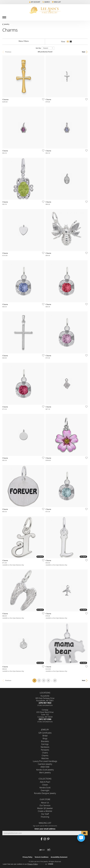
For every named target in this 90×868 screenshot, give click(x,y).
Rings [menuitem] (45, 738)
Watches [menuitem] (45, 758)
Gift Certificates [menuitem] (45, 733)
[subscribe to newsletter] (84, 833)
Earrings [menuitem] (45, 744)
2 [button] (39, 680)
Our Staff (45, 814)
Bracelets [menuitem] (45, 741)
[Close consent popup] (46, 864)
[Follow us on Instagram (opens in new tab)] (45, 839)
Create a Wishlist (45, 811)
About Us (45, 803)
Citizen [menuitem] (45, 785)
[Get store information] (45, 705)
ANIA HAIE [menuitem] (45, 767)
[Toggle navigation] (4, 17)
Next (84, 52)
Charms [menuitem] (45, 756)
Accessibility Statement (59, 857)
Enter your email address (45, 829)
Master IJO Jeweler (45, 808)
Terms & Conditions (42, 857)
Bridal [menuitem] (45, 736)
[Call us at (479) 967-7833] (45, 703)
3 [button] (44, 680)
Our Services (45, 805)
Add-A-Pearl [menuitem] (45, 782)
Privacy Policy (27, 857)
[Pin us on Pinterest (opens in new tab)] (48, 839)
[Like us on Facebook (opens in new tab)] (42, 839)
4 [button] (48, 680)
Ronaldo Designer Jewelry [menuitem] (45, 793)
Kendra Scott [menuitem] (45, 788)
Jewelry (7, 24)
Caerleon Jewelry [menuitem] (45, 764)
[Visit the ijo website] (42, 850)
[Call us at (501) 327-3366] (45, 719)
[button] (35, 2)
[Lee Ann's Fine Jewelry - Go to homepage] (45, 10)
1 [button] (35, 680)
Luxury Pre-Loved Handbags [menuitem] (45, 761)
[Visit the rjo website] (49, 850)
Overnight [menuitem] (45, 790)
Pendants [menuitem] (45, 750)
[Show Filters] (24, 41)
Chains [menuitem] (45, 753)
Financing (45, 817)
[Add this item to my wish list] (43, 99)
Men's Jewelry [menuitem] (45, 773)
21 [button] (55, 680)
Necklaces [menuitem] (45, 747)
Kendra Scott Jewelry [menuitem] (45, 770)
